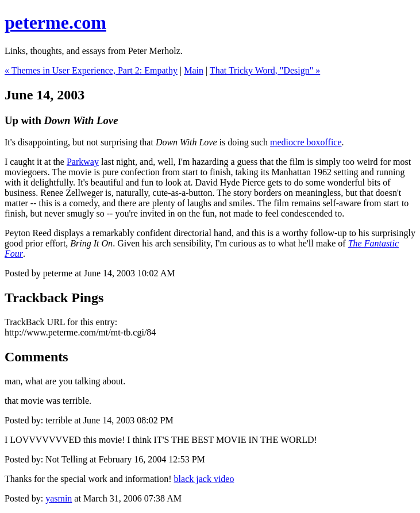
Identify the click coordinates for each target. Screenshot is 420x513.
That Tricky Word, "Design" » (265, 70)
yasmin (59, 498)
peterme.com (55, 22)
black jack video (204, 479)
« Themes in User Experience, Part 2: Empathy (91, 70)
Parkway (83, 162)
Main (194, 70)
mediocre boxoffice (306, 142)
